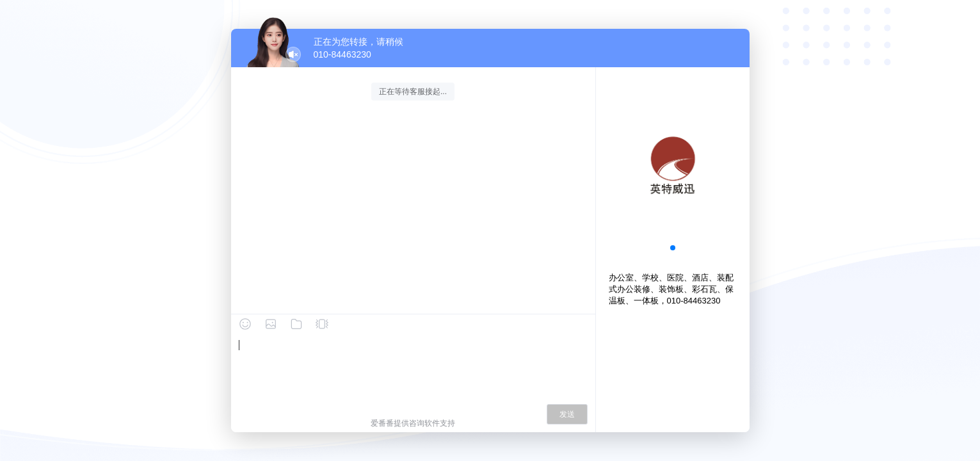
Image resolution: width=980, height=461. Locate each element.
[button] (673, 248)
